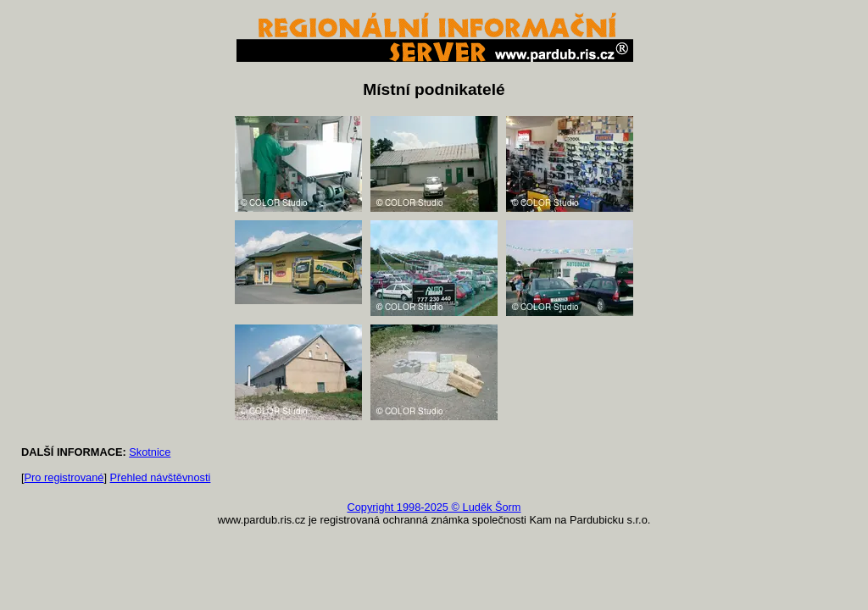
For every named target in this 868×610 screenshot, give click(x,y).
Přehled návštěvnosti (161, 477)
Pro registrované (64, 477)
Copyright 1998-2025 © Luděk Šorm (434, 507)
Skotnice (150, 452)
